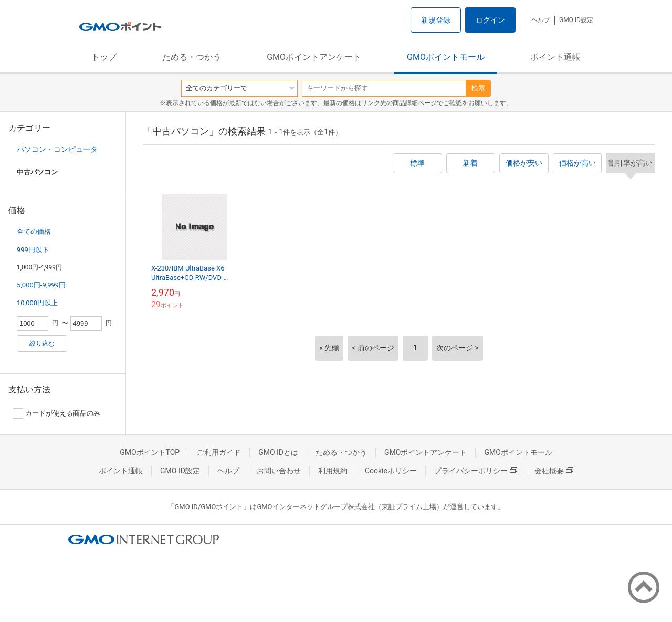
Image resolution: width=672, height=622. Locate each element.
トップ (104, 57)
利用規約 (333, 471)
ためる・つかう (192, 57)
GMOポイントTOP (150, 452)
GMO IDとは (278, 452)
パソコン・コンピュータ (57, 149)
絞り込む (42, 344)
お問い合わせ (279, 471)
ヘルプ (541, 20)
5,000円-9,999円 (41, 285)
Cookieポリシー (391, 471)
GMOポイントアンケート (314, 57)
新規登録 (436, 20)
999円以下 (33, 250)
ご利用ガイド (219, 452)
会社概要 (554, 471)
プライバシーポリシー (476, 471)
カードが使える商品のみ (56, 413)
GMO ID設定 (576, 20)
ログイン (490, 20)
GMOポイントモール (446, 57)
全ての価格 (34, 231)
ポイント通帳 (555, 57)
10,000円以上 (37, 303)
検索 (478, 88)
